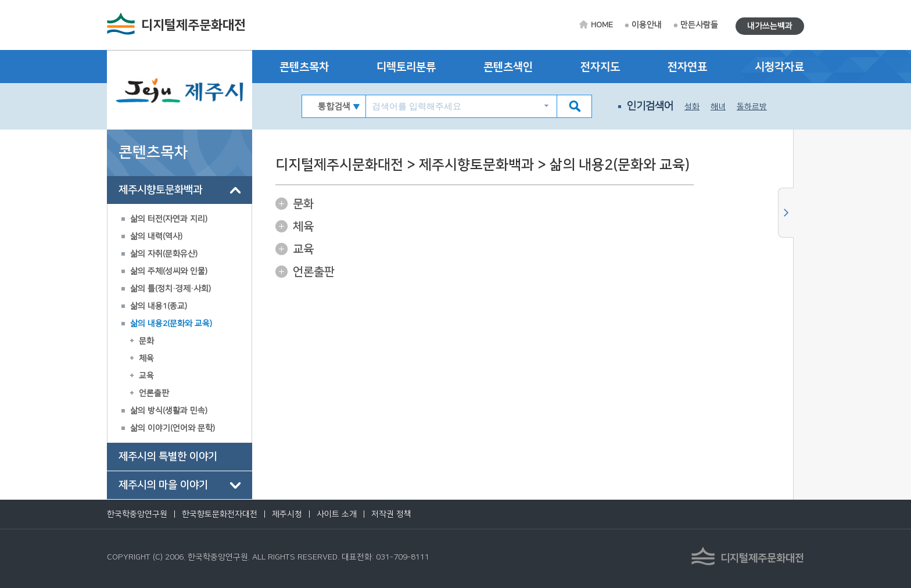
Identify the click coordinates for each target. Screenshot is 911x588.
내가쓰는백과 (770, 26)
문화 (146, 341)
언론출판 (154, 393)
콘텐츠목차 (304, 67)
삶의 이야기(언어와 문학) (173, 428)
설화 (692, 107)
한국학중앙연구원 (137, 514)
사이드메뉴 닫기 (786, 213)
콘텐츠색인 (508, 67)
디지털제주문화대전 (193, 25)
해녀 (718, 107)
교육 (146, 376)
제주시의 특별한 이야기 (168, 457)
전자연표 (687, 67)
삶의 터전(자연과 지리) (169, 219)
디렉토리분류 (406, 67)
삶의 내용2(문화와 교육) (171, 324)
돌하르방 (752, 107)
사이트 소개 (337, 514)
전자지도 (600, 67)
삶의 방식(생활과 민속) (169, 411)
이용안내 (647, 25)
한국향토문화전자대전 (220, 514)
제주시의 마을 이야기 (163, 485)
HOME (602, 25)
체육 (146, 358)
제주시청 (287, 514)
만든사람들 (699, 25)
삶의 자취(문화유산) (164, 254)
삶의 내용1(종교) (159, 306)
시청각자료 (779, 67)
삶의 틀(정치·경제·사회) (171, 289)
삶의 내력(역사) (156, 236)
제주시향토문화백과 (160, 190)
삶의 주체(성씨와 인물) (169, 271)
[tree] (180, 338)
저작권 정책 (391, 514)
